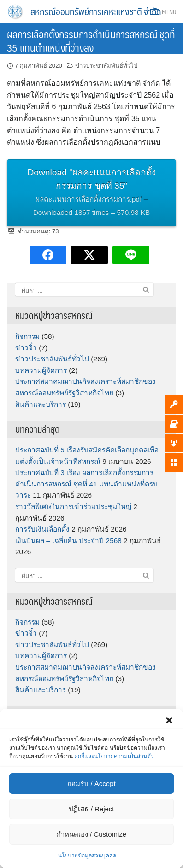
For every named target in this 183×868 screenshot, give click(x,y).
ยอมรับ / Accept (91, 784)
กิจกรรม (27, 336)
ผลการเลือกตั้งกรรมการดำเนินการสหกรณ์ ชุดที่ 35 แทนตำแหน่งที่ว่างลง (91, 41)
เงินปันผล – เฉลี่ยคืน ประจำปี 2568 (68, 541)
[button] (169, 720)
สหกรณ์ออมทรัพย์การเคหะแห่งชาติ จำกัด (96, 12)
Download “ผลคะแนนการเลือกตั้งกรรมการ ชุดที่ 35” (91, 193)
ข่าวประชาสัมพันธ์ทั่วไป (106, 66)
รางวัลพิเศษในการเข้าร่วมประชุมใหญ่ (73, 506)
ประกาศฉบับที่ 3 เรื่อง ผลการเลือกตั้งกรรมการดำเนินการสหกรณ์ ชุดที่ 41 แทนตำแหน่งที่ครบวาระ (86, 484)
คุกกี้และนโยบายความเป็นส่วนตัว (114, 756)
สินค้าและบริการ (41, 404)
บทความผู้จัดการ (41, 370)
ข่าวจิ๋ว (26, 348)
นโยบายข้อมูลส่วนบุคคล (87, 856)
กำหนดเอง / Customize (91, 834)
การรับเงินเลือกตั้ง (42, 529)
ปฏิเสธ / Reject (91, 809)
